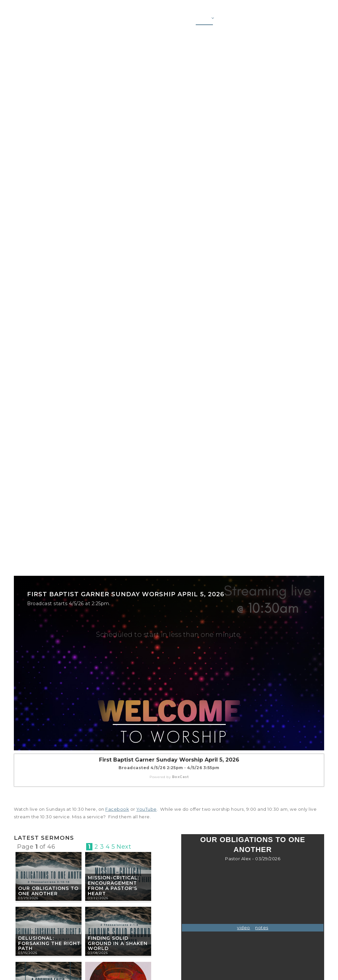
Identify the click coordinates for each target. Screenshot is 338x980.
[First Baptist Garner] (49, 19)
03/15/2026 (28, 953)
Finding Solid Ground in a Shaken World (118, 943)
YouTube (147, 809)
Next (124, 847)
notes (262, 928)
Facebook (117, 809)
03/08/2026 (98, 953)
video (244, 928)
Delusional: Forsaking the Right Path (49, 943)
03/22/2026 (98, 898)
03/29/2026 (28, 898)
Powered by (169, 777)
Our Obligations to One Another (48, 891)
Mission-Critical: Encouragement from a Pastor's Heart (113, 885)
